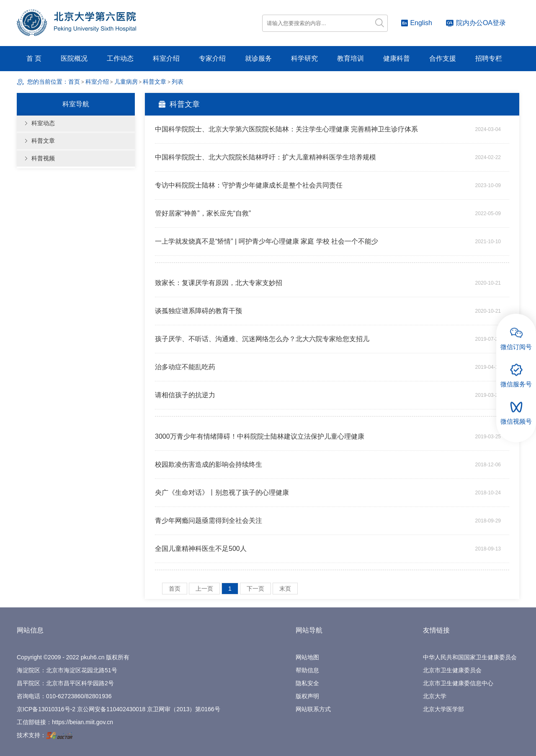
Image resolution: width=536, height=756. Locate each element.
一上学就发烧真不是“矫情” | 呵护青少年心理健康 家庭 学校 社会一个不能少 (267, 241)
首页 (74, 82)
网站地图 (307, 657)
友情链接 (436, 630)
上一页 (204, 589)
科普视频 (43, 158)
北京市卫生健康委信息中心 (458, 683)
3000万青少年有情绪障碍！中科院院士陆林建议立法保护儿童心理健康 (260, 436)
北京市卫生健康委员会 (452, 670)
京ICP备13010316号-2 (46, 709)
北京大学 (435, 696)
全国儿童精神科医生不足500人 (201, 549)
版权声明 (307, 696)
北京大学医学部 (443, 709)
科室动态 (43, 123)
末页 (285, 589)
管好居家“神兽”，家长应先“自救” (203, 213)
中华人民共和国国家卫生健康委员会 (470, 657)
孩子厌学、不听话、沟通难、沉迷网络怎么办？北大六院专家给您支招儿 (262, 339)
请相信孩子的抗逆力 (185, 395)
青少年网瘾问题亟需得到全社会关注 (209, 521)
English (416, 23)
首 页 (34, 58)
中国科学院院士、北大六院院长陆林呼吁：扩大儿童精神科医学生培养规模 (265, 157)
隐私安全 (307, 683)
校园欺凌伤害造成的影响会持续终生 (209, 464)
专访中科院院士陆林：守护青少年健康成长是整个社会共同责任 (249, 185)
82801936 (98, 696)
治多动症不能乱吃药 (185, 367)
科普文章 (43, 141)
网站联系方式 (313, 709)
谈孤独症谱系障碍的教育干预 (198, 311)
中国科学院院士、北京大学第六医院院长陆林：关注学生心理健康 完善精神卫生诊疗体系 (286, 129)
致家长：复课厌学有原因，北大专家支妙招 (219, 283)
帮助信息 (307, 670)
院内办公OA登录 (476, 23)
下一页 (255, 589)
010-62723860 (65, 696)
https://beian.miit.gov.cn (82, 722)
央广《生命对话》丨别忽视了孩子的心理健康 (222, 492)
